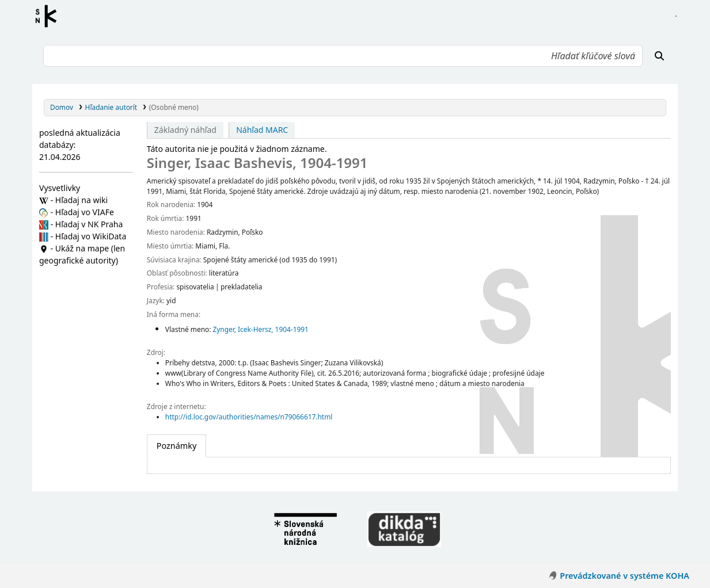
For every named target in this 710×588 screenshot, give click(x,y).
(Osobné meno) (174, 107)
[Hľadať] (659, 56)
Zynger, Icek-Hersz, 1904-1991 (260, 329)
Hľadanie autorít (111, 107)
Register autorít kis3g (50, 16)
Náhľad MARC (262, 130)
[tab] (176, 446)
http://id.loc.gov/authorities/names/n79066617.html (249, 417)
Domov (62, 107)
